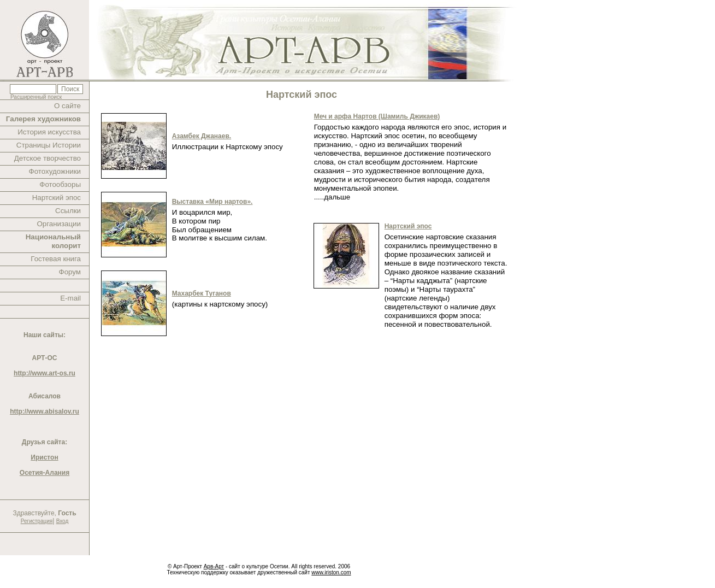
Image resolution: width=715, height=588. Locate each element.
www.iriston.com (331, 572)
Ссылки (68, 211)
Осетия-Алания (45, 473)
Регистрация (37, 521)
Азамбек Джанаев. (202, 136)
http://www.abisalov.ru (45, 411)
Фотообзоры (60, 184)
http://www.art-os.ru (45, 373)
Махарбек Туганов (202, 293)
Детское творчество (48, 158)
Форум (70, 272)
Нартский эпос (57, 198)
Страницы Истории (49, 145)
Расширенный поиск (36, 97)
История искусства (49, 132)
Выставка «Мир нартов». (212, 202)
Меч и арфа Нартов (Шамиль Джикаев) (377, 116)
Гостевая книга (56, 259)
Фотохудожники (55, 171)
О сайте (67, 106)
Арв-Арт (214, 566)
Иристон (44, 457)
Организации (59, 224)
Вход (63, 521)
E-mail (70, 298)
